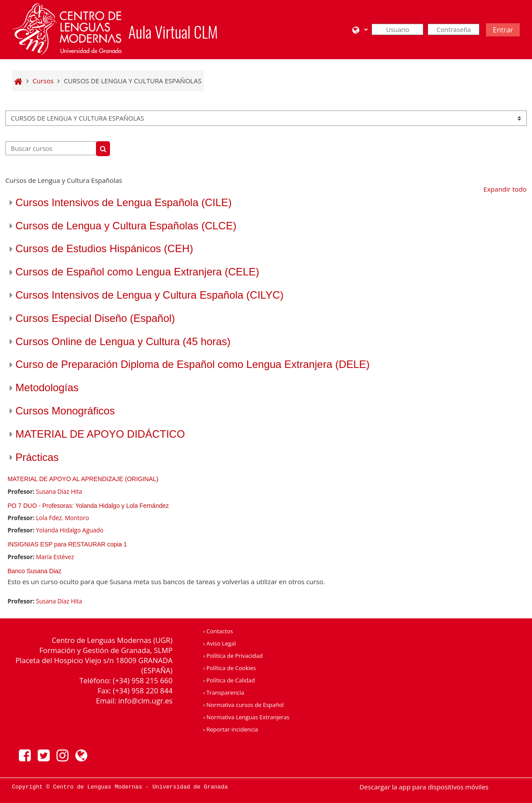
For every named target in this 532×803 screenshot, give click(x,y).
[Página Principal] (67, 29)
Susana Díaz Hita (59, 492)
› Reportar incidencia (231, 729)
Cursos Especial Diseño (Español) (95, 318)
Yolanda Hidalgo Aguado (70, 530)
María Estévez (55, 557)
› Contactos (218, 631)
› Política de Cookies (230, 668)
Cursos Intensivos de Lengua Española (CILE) (124, 202)
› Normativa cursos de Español (244, 705)
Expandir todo (505, 189)
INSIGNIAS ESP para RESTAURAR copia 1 (67, 544)
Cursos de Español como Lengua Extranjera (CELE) (137, 272)
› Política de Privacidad (233, 656)
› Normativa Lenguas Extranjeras (246, 717)
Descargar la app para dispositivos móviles (424, 787)
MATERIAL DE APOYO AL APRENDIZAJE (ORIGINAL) (83, 479)
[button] (360, 30)
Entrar (503, 30)
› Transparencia (224, 692)
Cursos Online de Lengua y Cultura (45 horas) (123, 341)
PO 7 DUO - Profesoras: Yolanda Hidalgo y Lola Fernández (88, 506)
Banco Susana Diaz (34, 571)
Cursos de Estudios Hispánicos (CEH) (104, 248)
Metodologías (47, 387)
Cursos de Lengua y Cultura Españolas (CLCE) (126, 226)
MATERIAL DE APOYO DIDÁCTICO (100, 434)
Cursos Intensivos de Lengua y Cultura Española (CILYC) (149, 295)
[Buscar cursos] (51, 148)
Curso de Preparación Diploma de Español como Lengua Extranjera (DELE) (192, 364)
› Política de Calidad (229, 680)
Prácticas (37, 457)
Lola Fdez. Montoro (62, 518)
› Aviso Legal (220, 643)
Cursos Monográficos (65, 411)
